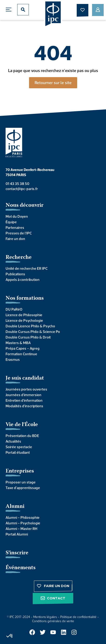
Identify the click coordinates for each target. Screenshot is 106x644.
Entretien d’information (24, 400)
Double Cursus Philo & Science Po (33, 332)
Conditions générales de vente (53, 621)
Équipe (11, 222)
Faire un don (15, 239)
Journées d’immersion (23, 395)
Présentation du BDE (22, 436)
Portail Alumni (17, 534)
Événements (21, 568)
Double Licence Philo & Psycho (30, 326)
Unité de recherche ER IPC (27, 268)
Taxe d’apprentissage (23, 488)
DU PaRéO (14, 309)
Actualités (13, 441)
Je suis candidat (25, 378)
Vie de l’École (22, 425)
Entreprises (20, 471)
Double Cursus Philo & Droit (28, 337)
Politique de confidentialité (78, 617)
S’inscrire (17, 553)
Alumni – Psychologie (23, 523)
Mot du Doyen (17, 216)
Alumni (15, 507)
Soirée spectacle (19, 447)
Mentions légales (45, 617)
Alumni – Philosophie (23, 517)
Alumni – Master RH (21, 529)
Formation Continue (21, 354)
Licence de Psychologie (24, 320)
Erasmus (13, 359)
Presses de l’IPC (19, 233)
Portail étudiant (18, 452)
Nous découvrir (25, 205)
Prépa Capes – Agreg (23, 348)
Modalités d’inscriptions (24, 406)
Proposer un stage (21, 482)
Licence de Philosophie (24, 315)
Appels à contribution (23, 279)
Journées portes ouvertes (26, 389)
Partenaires (15, 227)
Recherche (19, 258)
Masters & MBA (18, 343)
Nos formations (25, 298)
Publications (15, 274)
